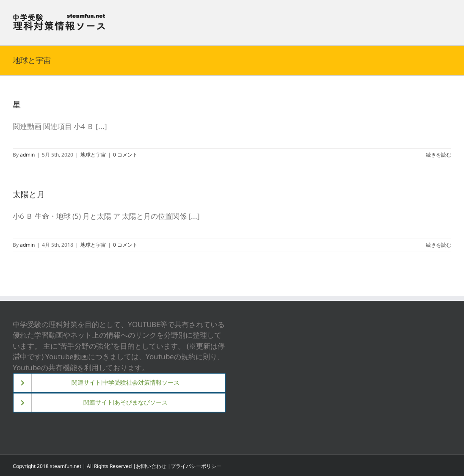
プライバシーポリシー (196, 466)
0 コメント (125, 155)
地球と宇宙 (93, 155)
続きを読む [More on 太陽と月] (439, 245)
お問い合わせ (151, 466)
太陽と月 (29, 194)
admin (27, 155)
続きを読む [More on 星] (439, 155)
